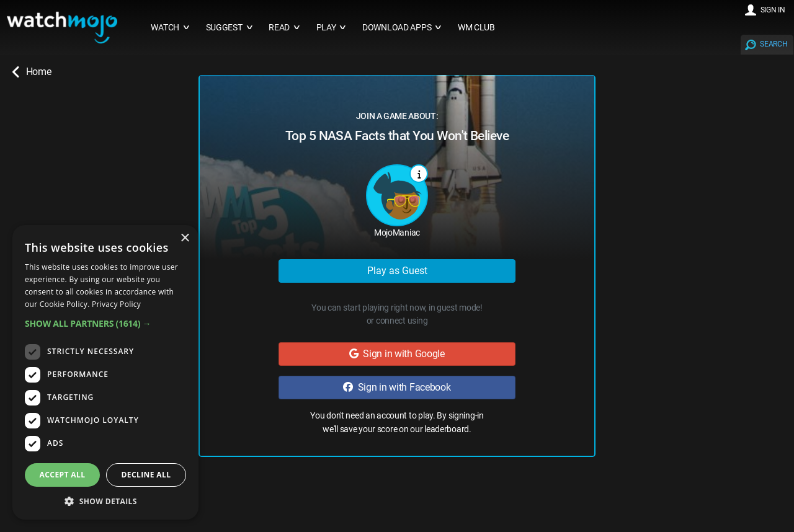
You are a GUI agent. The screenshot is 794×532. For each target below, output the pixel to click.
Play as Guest (397, 271)
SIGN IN (773, 10)
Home (32, 72)
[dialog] (105, 372)
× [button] (185, 238)
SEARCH (774, 44)
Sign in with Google (397, 354)
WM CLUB (476, 28)
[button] (105, 323)
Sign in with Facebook (397, 387)
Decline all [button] (146, 475)
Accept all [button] (63, 475)
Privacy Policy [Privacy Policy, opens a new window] (116, 304)
